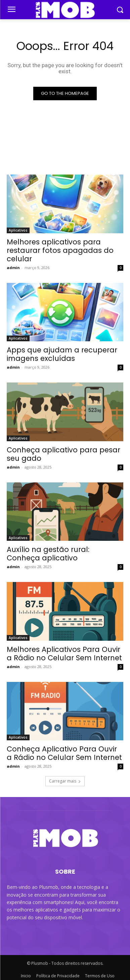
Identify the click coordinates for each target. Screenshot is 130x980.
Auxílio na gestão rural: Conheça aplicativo (48, 554)
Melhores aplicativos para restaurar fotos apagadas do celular (60, 250)
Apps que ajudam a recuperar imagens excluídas (62, 354)
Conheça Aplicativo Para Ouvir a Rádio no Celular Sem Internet (64, 753)
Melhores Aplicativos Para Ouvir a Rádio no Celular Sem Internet (64, 654)
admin (13, 268)
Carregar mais (65, 781)
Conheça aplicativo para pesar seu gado (63, 454)
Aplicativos (18, 230)
